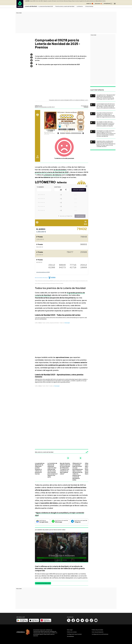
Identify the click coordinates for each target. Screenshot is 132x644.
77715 (73, 265)
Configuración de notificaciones (100, 634)
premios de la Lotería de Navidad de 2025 (52, 172)
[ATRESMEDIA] (24, 633)
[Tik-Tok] (91, 622)
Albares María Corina (100, 1)
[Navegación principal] (115, 4)
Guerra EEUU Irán (34, 1)
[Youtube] (96, 622)
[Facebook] (73, 622)
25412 (84, 265)
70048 (84, 237)
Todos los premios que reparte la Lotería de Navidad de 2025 (59, 65)
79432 (82, 230)
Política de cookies (72, 632)
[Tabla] (62, 334)
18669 (84, 268)
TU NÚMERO (40, 187)
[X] (69, 622)
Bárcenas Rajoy (68, 1)
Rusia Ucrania (75, 1)
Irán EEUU (41, 1)
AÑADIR (79, 190)
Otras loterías (89, 6)
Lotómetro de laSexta (52, 175)
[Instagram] (87, 622)
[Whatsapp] (78, 622)
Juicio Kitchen (60, 1)
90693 (84, 245)
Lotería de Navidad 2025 (46, 6)
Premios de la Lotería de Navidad (65, 6)
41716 (73, 268)
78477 (70, 252)
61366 (52, 268)
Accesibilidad (70, 636)
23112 (52, 265)
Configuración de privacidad (74, 634)
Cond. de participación (98, 632)
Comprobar (80, 216)
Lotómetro (80, 6)
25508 (84, 252)
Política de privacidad (97, 630)
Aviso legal (70, 630)
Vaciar (65, 216)
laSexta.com (38, 106)
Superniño (82, 1)
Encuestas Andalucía (90, 1)
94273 (62, 268)
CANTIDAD (57, 187)
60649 (62, 265)
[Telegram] (82, 622)
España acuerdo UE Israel (50, 1)
